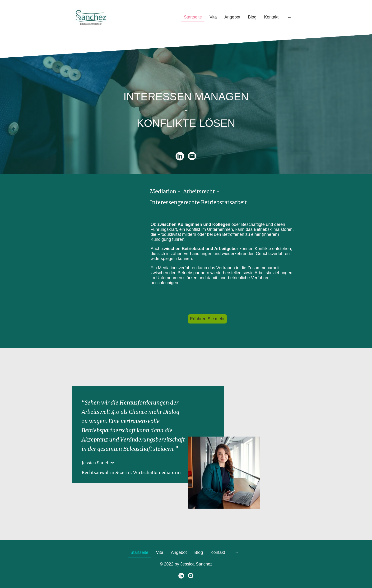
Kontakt (271, 17)
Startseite (193, 17)
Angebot (232, 17)
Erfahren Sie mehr (207, 319)
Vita (213, 17)
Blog (252, 17)
